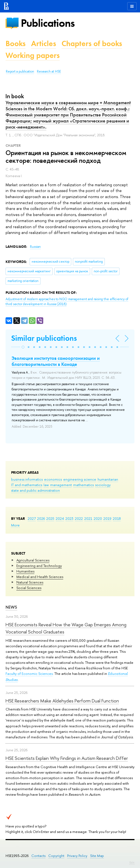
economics (53, 479)
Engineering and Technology (39, 566)
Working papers (33, 55)
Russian (35, 247)
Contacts (38, 856)
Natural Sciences (30, 582)
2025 (50, 518)
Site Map (97, 856)
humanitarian (108, 479)
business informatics (27, 479)
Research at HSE (49, 71)
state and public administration (35, 490)
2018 (117, 518)
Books (16, 43)
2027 (32, 518)
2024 (60, 518)
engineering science (80, 479)
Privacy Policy (77, 856)
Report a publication (20, 71)
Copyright (56, 856)
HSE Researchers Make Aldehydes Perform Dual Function (62, 701)
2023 (69, 518)
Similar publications (44, 338)
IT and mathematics (27, 485)
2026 (41, 518)
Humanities (25, 571)
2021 (88, 518)
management (61, 485)
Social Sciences (29, 588)
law (46, 485)
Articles (44, 43)
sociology (103, 485)
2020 (98, 518)
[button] (23, 347)
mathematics (83, 485)
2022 (79, 518)
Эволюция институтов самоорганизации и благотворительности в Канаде (56, 361)
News (11, 607)
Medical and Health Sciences (40, 577)
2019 (107, 518)
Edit (132, 862)
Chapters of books (92, 43)
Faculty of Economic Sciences (29, 673)
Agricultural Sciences (33, 560)
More (15, 525)
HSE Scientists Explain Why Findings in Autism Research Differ (67, 758)
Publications (48, 23)
